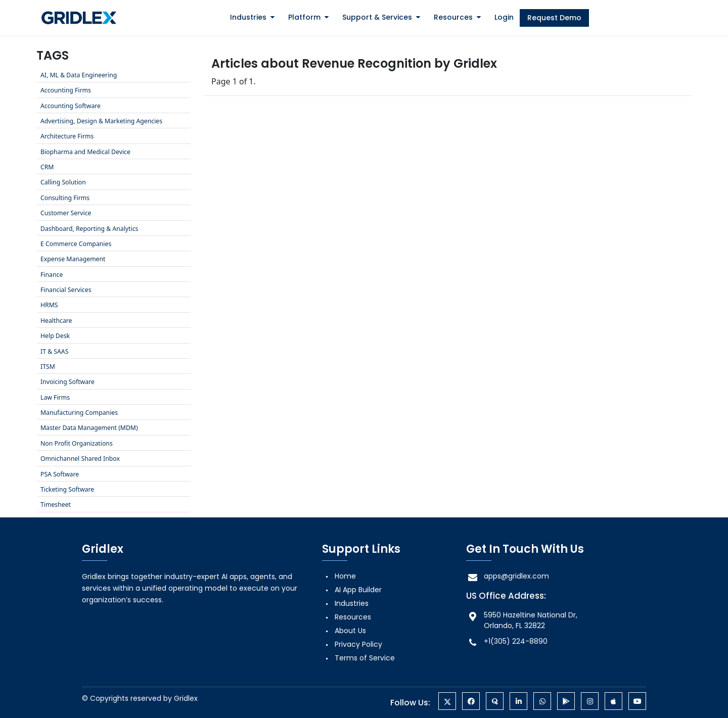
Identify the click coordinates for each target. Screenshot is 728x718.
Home (345, 576)
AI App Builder (358, 590)
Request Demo (554, 18)
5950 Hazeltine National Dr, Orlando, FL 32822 (522, 620)
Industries (248, 17)
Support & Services (377, 17)
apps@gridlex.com (508, 576)
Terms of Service (365, 658)
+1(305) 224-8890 (507, 641)
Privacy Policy (358, 644)
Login (504, 17)
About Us (350, 631)
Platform (304, 17)
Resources (453, 17)
